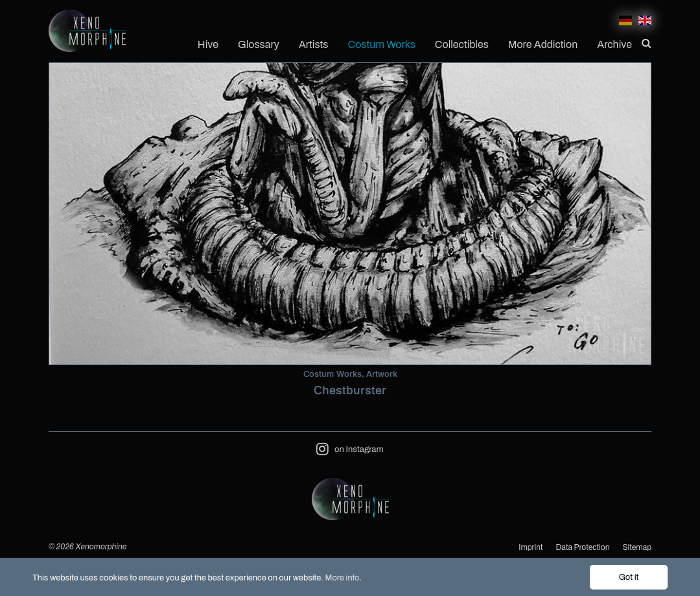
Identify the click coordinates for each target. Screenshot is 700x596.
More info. (344, 578)
